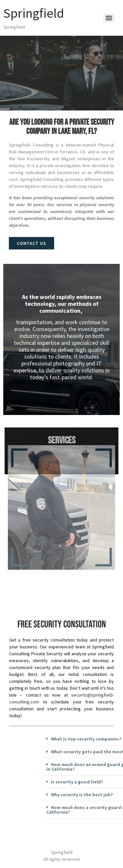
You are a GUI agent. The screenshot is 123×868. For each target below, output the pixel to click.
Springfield (34, 13)
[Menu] (109, 18)
